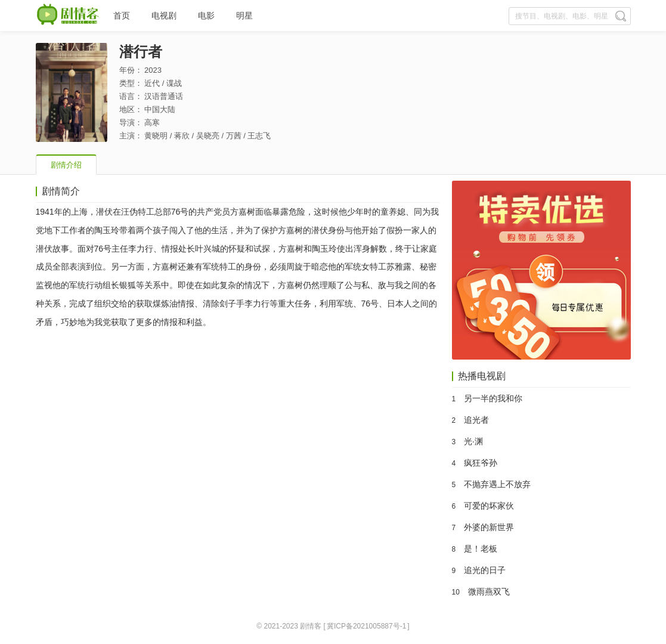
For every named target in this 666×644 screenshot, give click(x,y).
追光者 (476, 420)
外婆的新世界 (489, 527)
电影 (206, 16)
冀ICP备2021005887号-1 (366, 626)
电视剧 (164, 16)
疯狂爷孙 (481, 463)
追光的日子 (485, 570)
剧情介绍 (66, 165)
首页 (122, 16)
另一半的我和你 (493, 398)
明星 (244, 16)
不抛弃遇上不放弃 (497, 484)
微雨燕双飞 (489, 592)
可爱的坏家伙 (489, 506)
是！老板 (481, 549)
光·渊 (473, 441)
